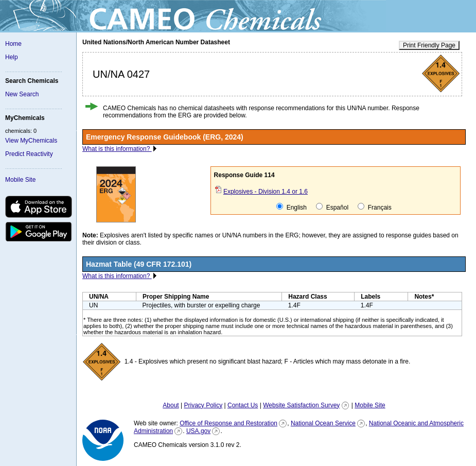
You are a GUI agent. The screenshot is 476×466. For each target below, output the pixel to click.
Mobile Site (20, 180)
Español (332, 207)
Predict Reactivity (29, 154)
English (292, 207)
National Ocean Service (323, 423)
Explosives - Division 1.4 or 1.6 (266, 192)
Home (13, 44)
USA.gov (198, 431)
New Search (22, 94)
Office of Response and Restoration (228, 423)
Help (12, 57)
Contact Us (243, 405)
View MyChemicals (31, 141)
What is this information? (117, 149)
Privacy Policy (203, 405)
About (171, 405)
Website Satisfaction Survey (301, 405)
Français (374, 207)
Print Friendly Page (429, 45)
